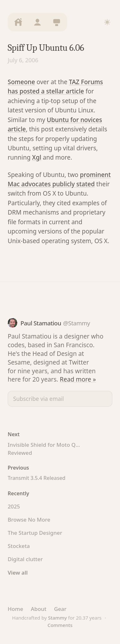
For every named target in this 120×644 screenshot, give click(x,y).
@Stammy (76, 323)
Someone (21, 82)
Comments (60, 625)
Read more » (78, 379)
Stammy (57, 618)
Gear (60, 609)
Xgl (37, 157)
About (39, 609)
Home (15, 609)
